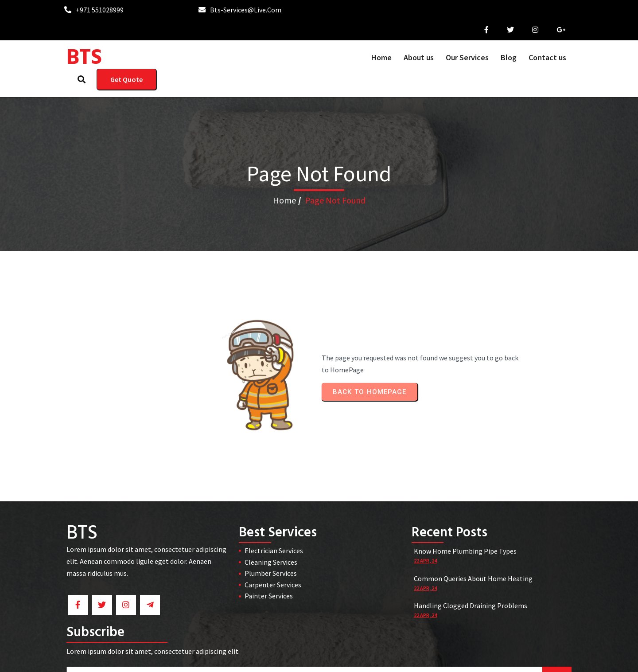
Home (284, 160)
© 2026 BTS (319, 659)
